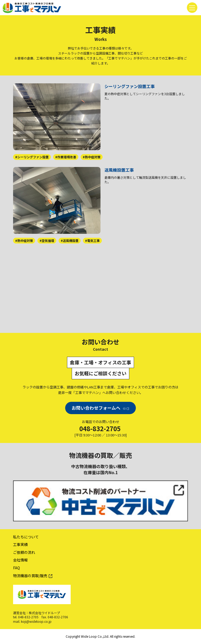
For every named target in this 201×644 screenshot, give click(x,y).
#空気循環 (47, 240)
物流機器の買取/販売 (30, 576)
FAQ (16, 568)
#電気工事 (92, 240)
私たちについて (26, 537)
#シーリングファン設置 (32, 157)
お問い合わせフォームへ (96, 408)
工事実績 (20, 544)
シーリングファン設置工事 (130, 86)
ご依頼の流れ (24, 552)
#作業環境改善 (66, 157)
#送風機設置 (70, 240)
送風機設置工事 (119, 170)
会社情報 (20, 560)
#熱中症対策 (92, 157)
